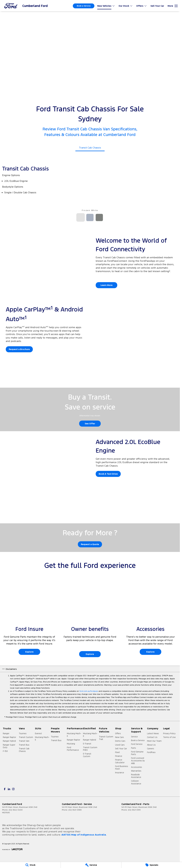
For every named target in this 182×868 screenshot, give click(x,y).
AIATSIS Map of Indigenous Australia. (84, 835)
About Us (151, 745)
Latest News (153, 733)
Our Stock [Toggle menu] (126, 6)
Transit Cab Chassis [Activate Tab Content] (90, 148)
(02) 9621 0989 (75, 810)
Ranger (6, 733)
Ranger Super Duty (9, 746)
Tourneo (23, 733)
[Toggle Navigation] (173, 6)
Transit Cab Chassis (24, 750)
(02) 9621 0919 (134, 810)
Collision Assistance (136, 782)
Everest (38, 733)
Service (134, 737)
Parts (134, 748)
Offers (118, 733)
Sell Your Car (157, 6)
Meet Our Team (154, 741)
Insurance (120, 773)
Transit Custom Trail (106, 738)
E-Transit (87, 744)
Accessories (137, 767)
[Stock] (30, 865)
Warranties (136, 771)
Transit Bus (24, 745)
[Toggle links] (12, 849)
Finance (119, 756)
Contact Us (152, 737)
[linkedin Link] (9, 789)
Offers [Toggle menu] (142, 6)
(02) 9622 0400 (16, 810)
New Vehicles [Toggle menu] (106, 6)
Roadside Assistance (136, 776)
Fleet (117, 752)
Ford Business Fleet (122, 768)
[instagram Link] (13, 789)
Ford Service (137, 744)
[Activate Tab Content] (81, 218)
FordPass (151, 752)
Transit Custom (26, 737)
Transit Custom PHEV (90, 749)
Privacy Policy (169, 733)
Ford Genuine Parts (137, 753)
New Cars (119, 737)
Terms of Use (169, 737)
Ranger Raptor (9, 737)
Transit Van (24, 741)
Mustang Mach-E (42, 738)
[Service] (91, 865)
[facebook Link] (5, 789)
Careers (151, 749)
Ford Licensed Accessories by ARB (138, 761)
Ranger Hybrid (9, 741)
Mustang (71, 744)
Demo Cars (120, 741)
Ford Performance (73, 749)
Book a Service (84, 6)
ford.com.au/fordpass (89, 691)
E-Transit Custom (87, 755)
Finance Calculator (120, 761)
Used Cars (120, 745)
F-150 (5, 751)
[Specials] (152, 865)
